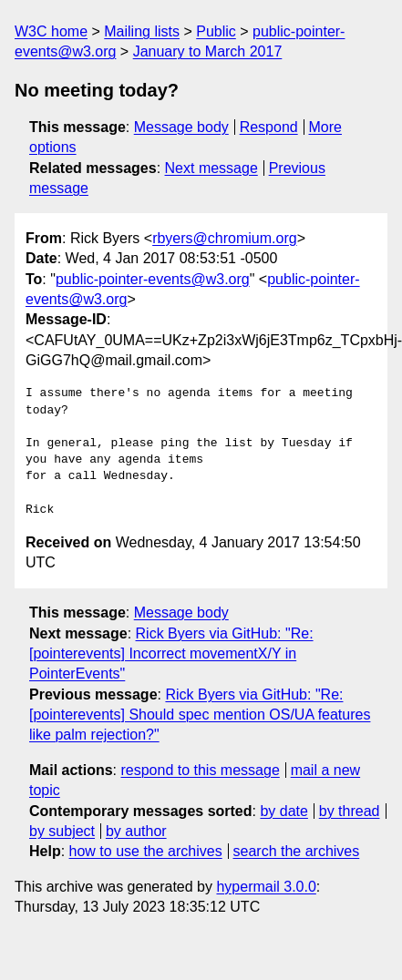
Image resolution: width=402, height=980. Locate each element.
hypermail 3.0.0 (266, 887)
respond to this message (200, 770)
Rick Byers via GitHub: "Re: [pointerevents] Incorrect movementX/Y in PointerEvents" (171, 654)
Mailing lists (142, 31)
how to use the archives (146, 851)
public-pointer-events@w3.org (153, 279)
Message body (181, 127)
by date (283, 811)
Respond (269, 127)
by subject (62, 831)
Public (216, 31)
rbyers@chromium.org (225, 238)
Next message (211, 168)
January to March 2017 (208, 51)
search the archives (297, 851)
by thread (350, 811)
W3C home (51, 31)
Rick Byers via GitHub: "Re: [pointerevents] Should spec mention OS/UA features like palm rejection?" (200, 715)
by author (136, 831)
